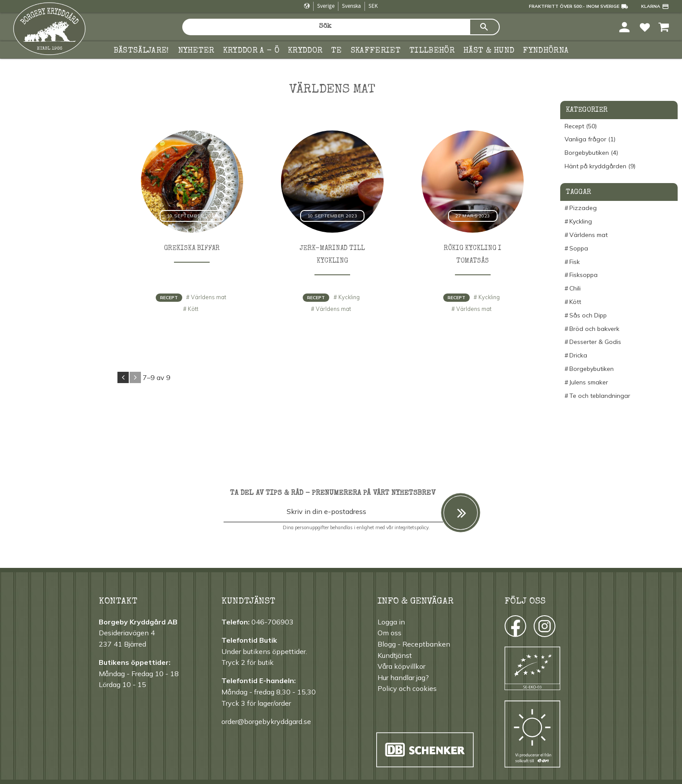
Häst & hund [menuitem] (489, 51)
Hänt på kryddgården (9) (600, 166)
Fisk (575, 262)
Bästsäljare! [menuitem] (141, 51)
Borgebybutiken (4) (591, 153)
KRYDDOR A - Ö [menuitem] (251, 51)
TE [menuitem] (336, 51)
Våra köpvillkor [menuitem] (401, 666)
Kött (193, 309)
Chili (575, 289)
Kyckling (349, 297)
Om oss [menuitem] (389, 633)
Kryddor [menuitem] (305, 51)
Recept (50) (581, 126)
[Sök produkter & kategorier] (326, 27)
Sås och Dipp (588, 315)
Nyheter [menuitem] (196, 51)
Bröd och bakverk (594, 329)
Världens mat (209, 297)
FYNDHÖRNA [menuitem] (546, 51)
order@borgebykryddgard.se (266, 721)
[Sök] (485, 27)
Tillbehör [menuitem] (432, 51)
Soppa (579, 249)
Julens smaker (589, 382)
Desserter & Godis (595, 342)
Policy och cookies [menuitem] (407, 688)
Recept (169, 298)
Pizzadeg (583, 208)
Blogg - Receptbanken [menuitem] (414, 644)
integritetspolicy (411, 527)
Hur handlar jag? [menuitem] (403, 677)
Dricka (578, 355)
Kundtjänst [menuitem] (395, 655)
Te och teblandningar (600, 396)
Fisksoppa (583, 275)
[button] (645, 27)
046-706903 (272, 622)
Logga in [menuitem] (391, 622)
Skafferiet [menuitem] (376, 51)
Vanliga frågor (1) (590, 139)
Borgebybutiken (592, 369)
